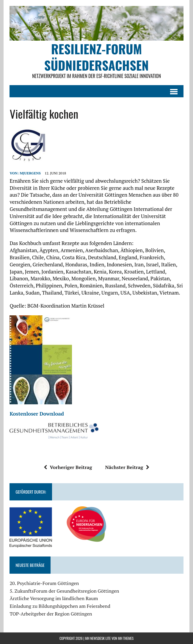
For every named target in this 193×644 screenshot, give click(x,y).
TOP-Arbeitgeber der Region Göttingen (51, 614)
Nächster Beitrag (127, 467)
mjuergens (30, 173)
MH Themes (126, 638)
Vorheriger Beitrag (68, 467)
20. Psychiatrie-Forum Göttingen (44, 583)
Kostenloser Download (37, 414)
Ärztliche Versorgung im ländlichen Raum (54, 598)
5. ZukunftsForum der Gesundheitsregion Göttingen (64, 591)
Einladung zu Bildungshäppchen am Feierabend (60, 606)
